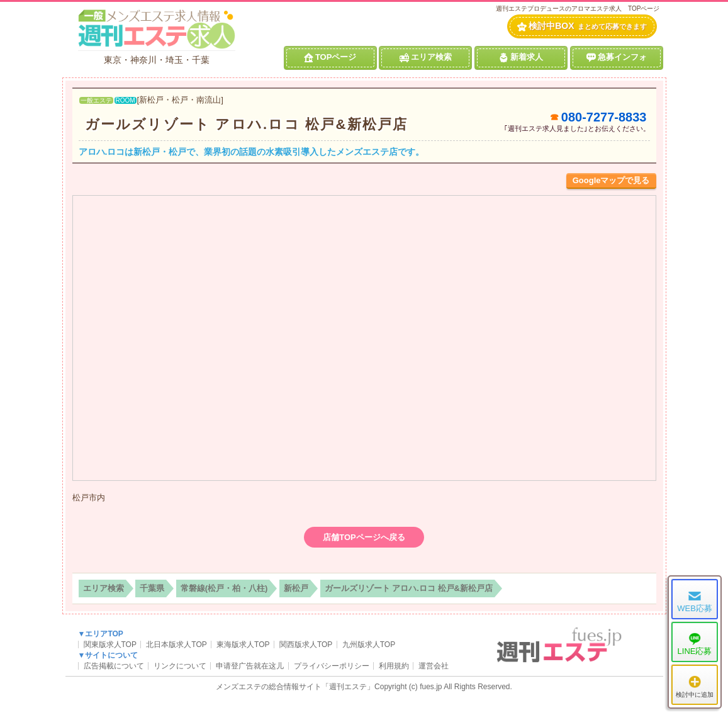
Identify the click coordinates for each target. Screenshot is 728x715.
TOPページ (330, 57)
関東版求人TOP (110, 645)
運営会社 (434, 666)
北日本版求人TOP (176, 645)
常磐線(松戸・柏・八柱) (224, 588)
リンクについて (180, 666)
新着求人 (521, 57)
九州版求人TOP (369, 645)
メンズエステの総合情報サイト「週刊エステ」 (295, 687)
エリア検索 (426, 57)
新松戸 (296, 588)
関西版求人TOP (306, 645)
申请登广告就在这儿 (250, 666)
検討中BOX (582, 26)
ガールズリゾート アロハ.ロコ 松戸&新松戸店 (247, 124)
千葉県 (152, 588)
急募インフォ (617, 57)
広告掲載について (114, 666)
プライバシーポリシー (332, 666)
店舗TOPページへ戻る (364, 537)
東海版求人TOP (243, 645)
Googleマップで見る (611, 180)
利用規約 (394, 666)
